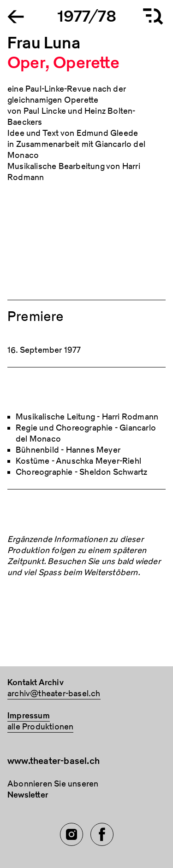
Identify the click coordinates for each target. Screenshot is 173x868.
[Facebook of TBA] (102, 834)
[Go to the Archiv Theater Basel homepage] (16, 16)
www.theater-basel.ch (54, 761)
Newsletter (28, 795)
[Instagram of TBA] (72, 834)
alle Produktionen (40, 727)
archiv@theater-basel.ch (54, 694)
